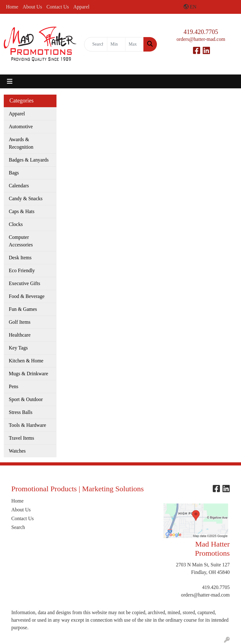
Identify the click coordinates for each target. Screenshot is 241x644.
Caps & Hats (22, 211)
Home (12, 7)
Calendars (19, 186)
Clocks (16, 224)
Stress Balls (21, 412)
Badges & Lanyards (29, 160)
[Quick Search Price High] (134, 44)
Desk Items (20, 258)
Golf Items (20, 322)
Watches (17, 451)
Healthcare (20, 335)
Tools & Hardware (27, 425)
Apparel (81, 7)
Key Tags (18, 348)
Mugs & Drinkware (28, 374)
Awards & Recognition (21, 143)
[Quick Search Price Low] (116, 44)
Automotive (21, 127)
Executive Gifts (24, 283)
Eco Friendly (22, 270)
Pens (13, 386)
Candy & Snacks (26, 198)
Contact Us (58, 7)
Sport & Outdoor (26, 399)
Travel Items (21, 438)
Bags (14, 173)
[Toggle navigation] (10, 81)
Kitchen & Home (26, 361)
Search (18, 527)
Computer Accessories (21, 241)
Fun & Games (23, 309)
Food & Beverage (27, 296)
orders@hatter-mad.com (201, 39)
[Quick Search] (96, 44)
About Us (32, 7)
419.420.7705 (201, 32)
